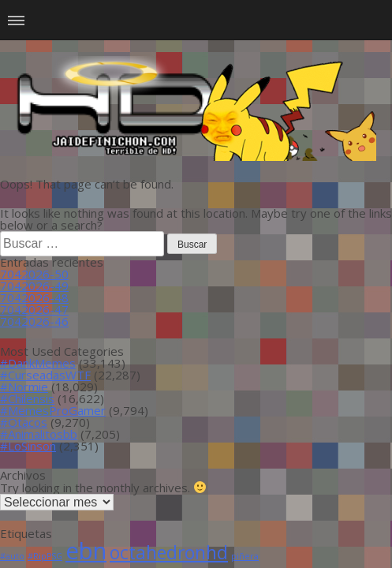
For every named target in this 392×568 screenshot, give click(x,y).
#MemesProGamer (53, 410)
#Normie (24, 387)
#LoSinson (28, 446)
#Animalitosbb (39, 434)
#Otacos (24, 422)
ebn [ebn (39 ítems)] (86, 551)
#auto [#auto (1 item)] (12, 556)
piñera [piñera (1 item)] (245, 556)
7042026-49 (34, 286)
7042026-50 (34, 274)
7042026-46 (34, 321)
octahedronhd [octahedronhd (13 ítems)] (169, 553)
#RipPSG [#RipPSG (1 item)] (45, 556)
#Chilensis (27, 398)
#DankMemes (38, 363)
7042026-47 (34, 309)
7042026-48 (34, 297)
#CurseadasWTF (45, 375)
